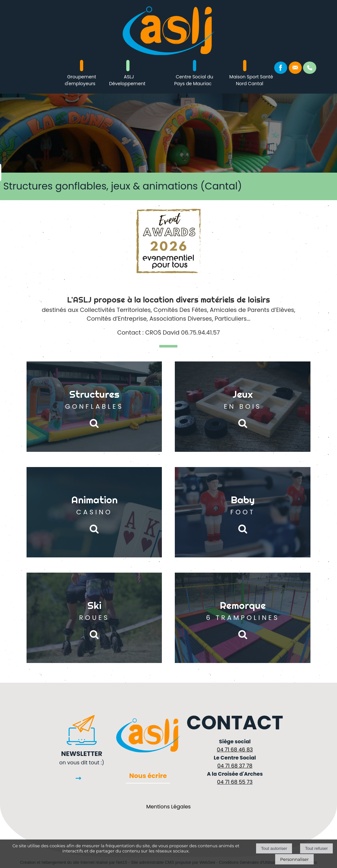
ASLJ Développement (127, 80)
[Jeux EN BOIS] (242, 407)
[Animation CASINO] (94, 512)
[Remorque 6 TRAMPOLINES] (242, 618)
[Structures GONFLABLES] (94, 407)
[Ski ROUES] (94, 618)
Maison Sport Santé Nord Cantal (251, 80)
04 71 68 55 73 (235, 782)
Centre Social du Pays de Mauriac (194, 80)
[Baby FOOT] (242, 512)
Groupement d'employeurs (80, 80)
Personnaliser (294, 859)
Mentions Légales (168, 807)
